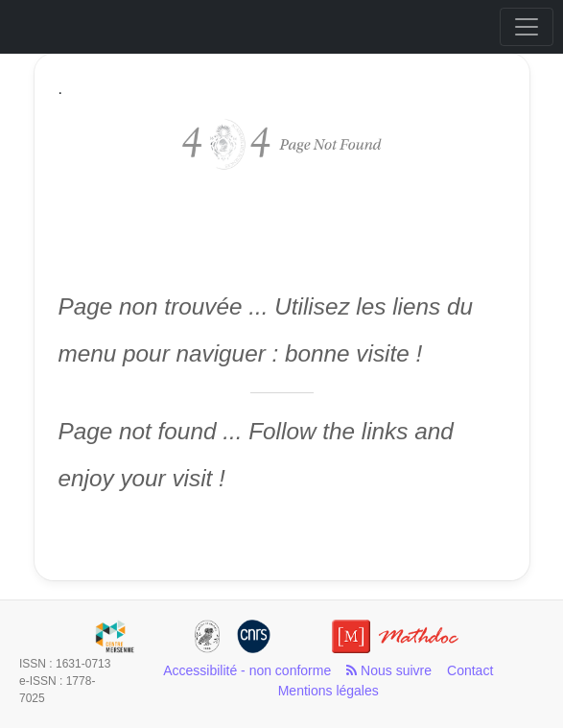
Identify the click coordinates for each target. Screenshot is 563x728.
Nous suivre (389, 670)
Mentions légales (328, 691)
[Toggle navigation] (527, 27)
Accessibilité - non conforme (247, 670)
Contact (470, 670)
